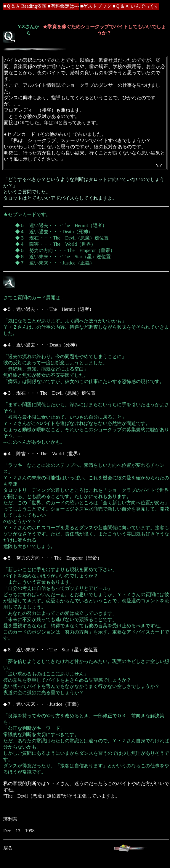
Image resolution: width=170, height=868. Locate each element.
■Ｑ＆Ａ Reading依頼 (25, 6)
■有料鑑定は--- (63, 6)
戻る (8, 848)
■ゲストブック (96, 6)
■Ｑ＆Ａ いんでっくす (136, 6)
